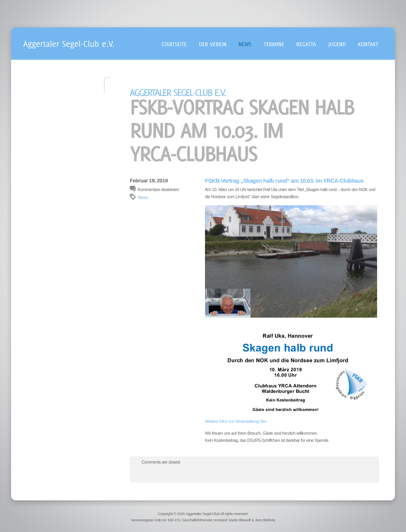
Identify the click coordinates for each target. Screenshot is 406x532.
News (143, 197)
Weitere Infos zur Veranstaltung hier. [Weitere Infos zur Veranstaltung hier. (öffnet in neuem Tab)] (236, 421)
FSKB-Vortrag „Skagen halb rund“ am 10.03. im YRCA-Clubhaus (284, 181)
